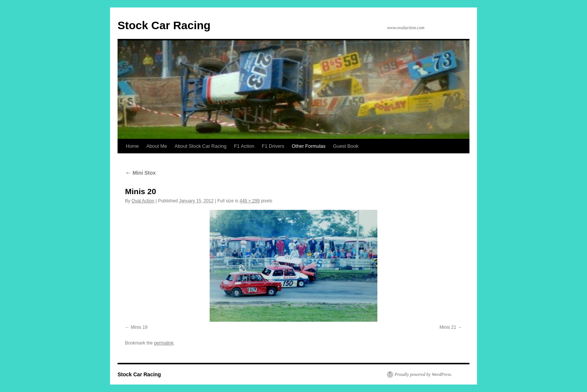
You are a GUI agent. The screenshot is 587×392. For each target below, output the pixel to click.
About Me (157, 146)
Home (132, 146)
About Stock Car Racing (200, 146)
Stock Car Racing (164, 25)
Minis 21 (448, 327)
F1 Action (244, 146)
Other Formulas (308, 146)
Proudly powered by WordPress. (423, 374)
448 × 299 (250, 201)
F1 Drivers (273, 146)
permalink (164, 343)
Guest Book (346, 146)
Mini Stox (140, 173)
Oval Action (143, 201)
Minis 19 (139, 327)
